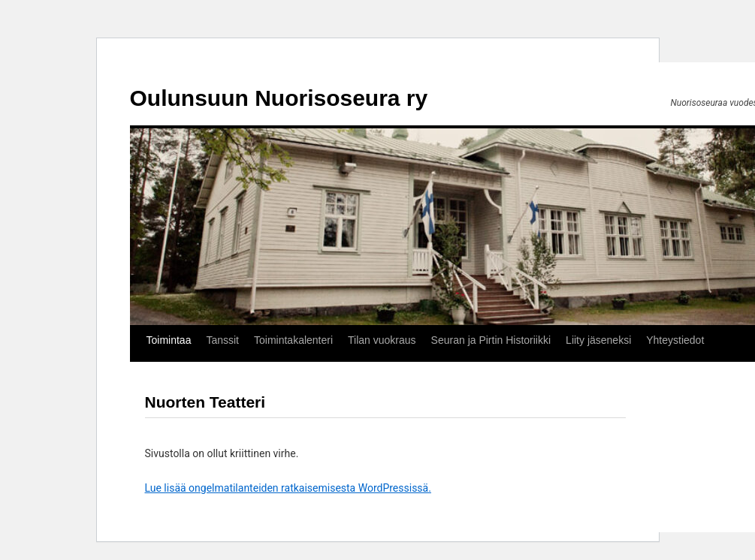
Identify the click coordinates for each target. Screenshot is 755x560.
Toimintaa (169, 340)
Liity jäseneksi (598, 340)
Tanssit (222, 340)
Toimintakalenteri (293, 340)
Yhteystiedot (675, 340)
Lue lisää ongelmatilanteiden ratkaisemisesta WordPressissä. (288, 488)
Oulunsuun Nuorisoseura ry (279, 98)
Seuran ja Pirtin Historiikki (491, 340)
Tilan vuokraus (382, 340)
